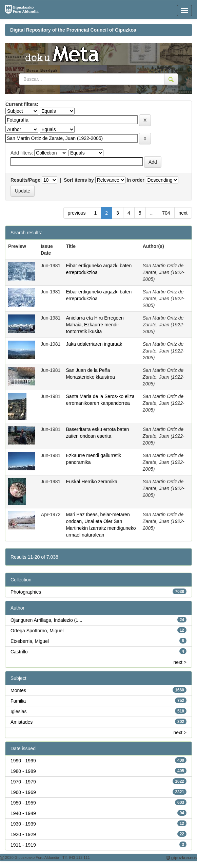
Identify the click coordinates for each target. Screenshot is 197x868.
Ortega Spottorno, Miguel (37, 631)
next (183, 213)
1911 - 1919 (23, 845)
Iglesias (18, 711)
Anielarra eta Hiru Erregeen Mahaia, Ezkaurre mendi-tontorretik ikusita (95, 325)
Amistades (22, 722)
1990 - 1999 (23, 761)
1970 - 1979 (23, 782)
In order (136, 180)
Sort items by (79, 180)
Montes (18, 690)
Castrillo (19, 652)
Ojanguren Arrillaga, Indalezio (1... (46, 620)
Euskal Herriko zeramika (92, 482)
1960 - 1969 (23, 792)
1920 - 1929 (23, 834)
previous (77, 213)
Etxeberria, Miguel (30, 641)
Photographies (26, 592)
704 (166, 213)
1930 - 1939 (23, 824)
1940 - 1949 (23, 813)
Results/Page (25, 180)
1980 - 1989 (23, 771)
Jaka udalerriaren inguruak (94, 344)
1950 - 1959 (23, 803)
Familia (18, 701)
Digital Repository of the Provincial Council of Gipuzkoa (73, 30)
